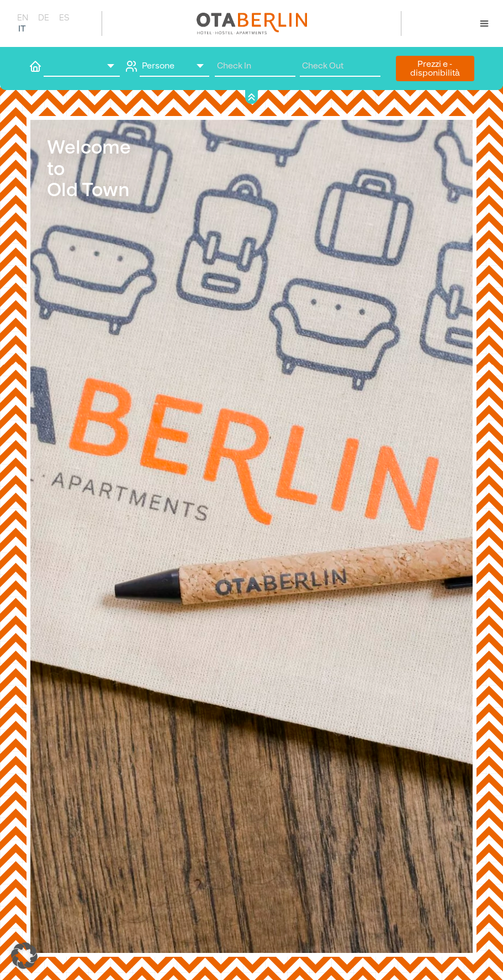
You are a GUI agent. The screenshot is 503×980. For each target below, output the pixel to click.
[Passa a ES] (64, 17)
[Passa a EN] (22, 17)
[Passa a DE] (43, 17)
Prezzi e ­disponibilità (435, 69)
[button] (24, 956)
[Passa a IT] (22, 28)
